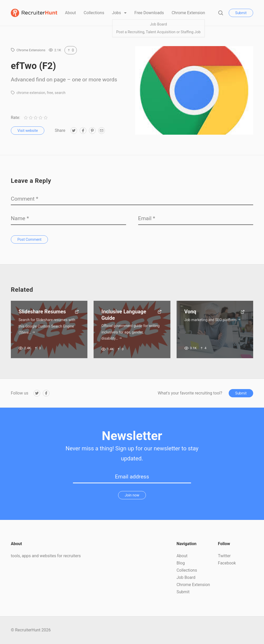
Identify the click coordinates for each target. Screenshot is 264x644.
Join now (132, 495)
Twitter (224, 556)
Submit (241, 13)
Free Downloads (149, 13)
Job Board (186, 577)
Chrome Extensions (31, 50)
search (60, 93)
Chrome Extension (188, 13)
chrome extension (31, 93)
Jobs (117, 13)
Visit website (28, 131)
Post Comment (30, 239)
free (50, 93)
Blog (181, 563)
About (71, 13)
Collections (94, 13)
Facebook (227, 563)
